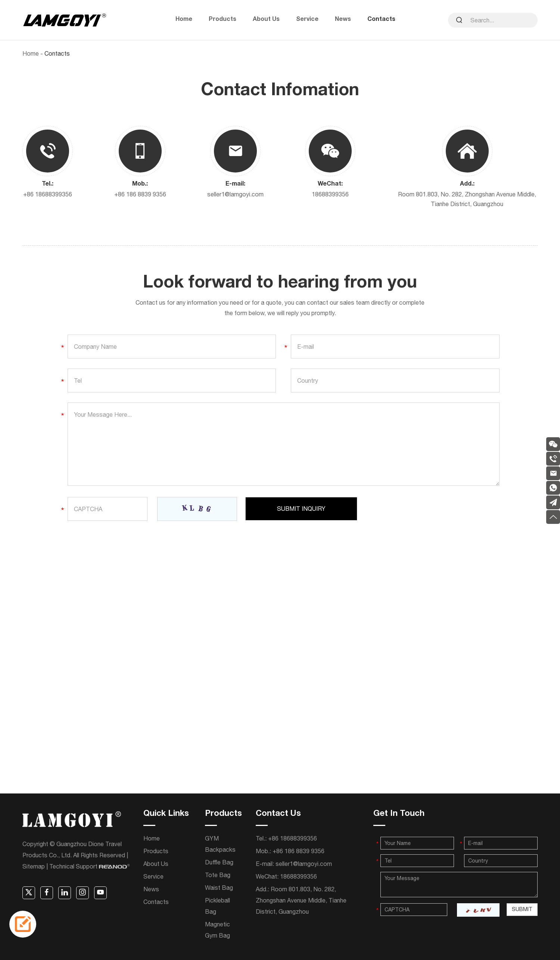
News (343, 20)
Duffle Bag (219, 862)
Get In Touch (399, 814)
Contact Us (278, 814)
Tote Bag (218, 874)
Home (184, 20)
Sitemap (34, 866)
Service (307, 20)
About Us (266, 20)
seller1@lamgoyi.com (235, 194)
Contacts (381, 20)
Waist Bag (219, 887)
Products (223, 20)
